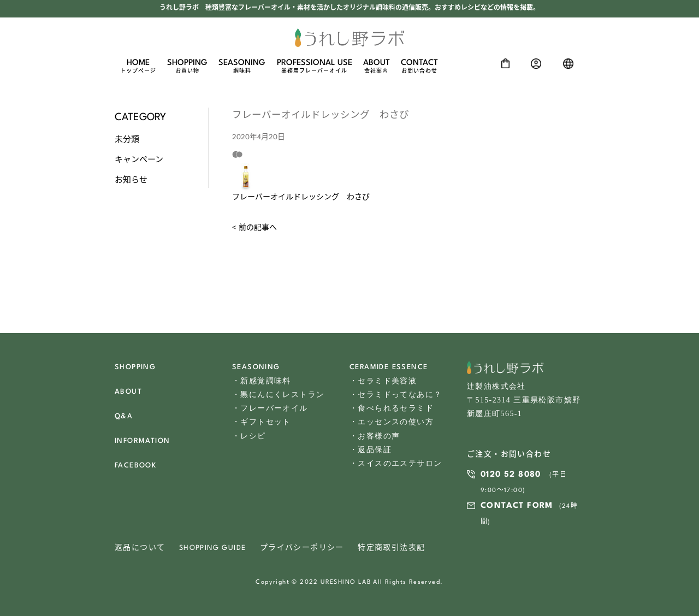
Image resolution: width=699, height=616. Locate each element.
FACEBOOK (135, 466)
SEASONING (242, 67)
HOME (138, 67)
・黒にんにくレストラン (278, 395)
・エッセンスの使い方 (392, 422)
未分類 (127, 140)
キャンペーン (139, 160)
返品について (140, 548)
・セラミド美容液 (383, 381)
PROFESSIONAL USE (315, 67)
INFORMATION (142, 441)
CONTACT (419, 67)
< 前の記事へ (254, 228)
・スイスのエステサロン (396, 463)
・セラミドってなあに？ (396, 395)
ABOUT (377, 67)
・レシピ (249, 436)
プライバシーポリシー (302, 548)
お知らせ (131, 180)
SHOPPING (187, 67)
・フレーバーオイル (270, 408)
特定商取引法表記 (391, 548)
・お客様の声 (375, 436)
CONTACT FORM (517, 506)
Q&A (124, 416)
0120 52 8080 (511, 475)
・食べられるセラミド (392, 408)
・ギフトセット (262, 422)
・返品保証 (371, 450)
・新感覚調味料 (262, 381)
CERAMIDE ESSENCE (389, 367)
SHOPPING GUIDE (213, 548)
